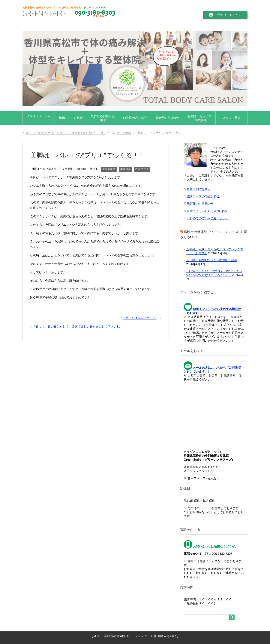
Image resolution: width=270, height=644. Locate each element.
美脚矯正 (125, 169)
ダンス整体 (109, 169)
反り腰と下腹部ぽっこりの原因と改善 (212, 260)
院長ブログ (142, 169)
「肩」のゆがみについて (139, 318)
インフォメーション (39, 118)
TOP (66, 133)
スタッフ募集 (232, 118)
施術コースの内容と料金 (203, 196)
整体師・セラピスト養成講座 (199, 118)
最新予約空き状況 (167, 118)
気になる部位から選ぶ (103, 118)
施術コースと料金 (71, 118)
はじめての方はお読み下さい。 (208, 218)
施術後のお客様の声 (200, 204)
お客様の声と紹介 (135, 118)
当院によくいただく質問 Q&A (207, 211)
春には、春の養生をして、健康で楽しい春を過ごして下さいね (78, 327)
